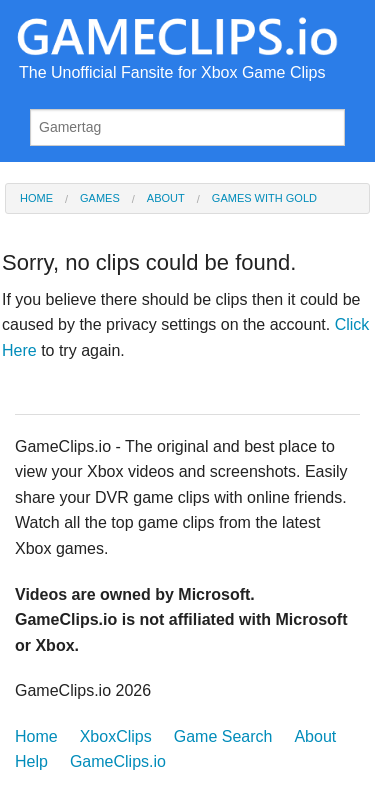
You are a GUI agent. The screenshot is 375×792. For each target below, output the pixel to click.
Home (36, 198)
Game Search (223, 736)
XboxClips (116, 736)
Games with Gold (264, 198)
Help (31, 761)
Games (100, 198)
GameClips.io (118, 761)
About (166, 198)
